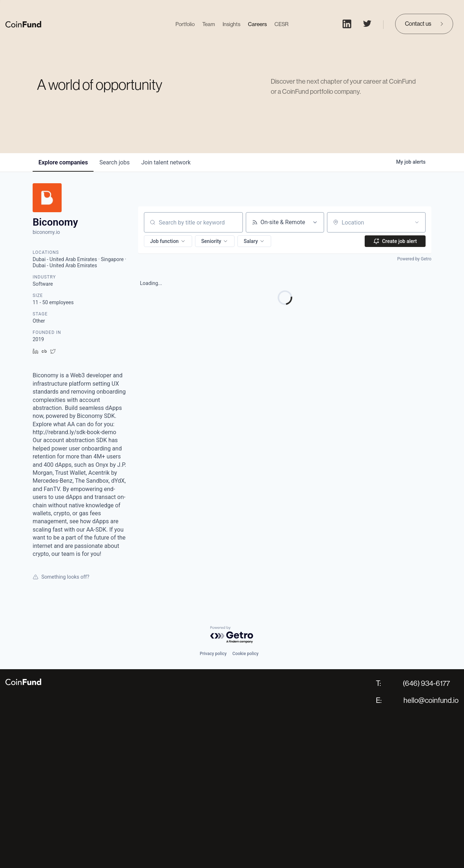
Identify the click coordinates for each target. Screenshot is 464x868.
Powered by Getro (414, 259)
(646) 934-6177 (426, 684)
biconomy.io (46, 232)
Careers (257, 24)
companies (63, 162)
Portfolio (185, 24)
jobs (114, 162)
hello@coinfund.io (431, 701)
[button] (168, 241)
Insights (231, 24)
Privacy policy (213, 654)
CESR (281, 24)
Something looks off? (61, 577)
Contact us (418, 24)
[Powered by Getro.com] (232, 635)
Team (209, 24)
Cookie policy (245, 654)
